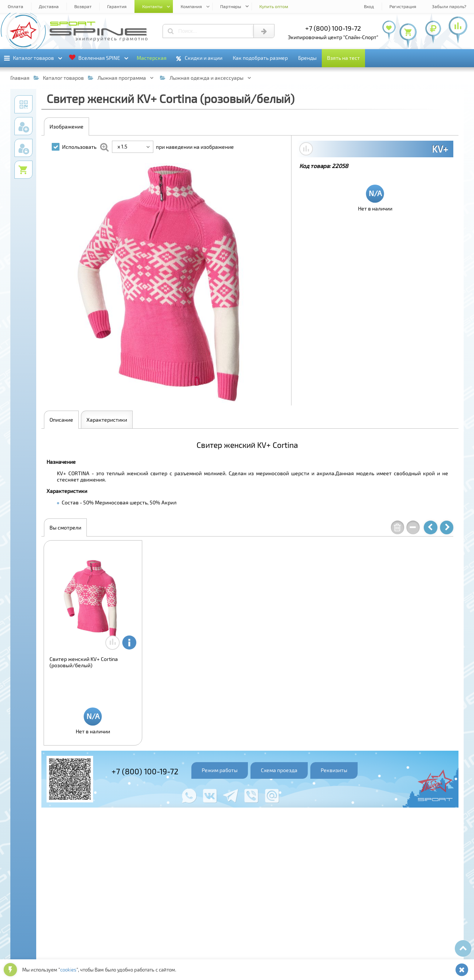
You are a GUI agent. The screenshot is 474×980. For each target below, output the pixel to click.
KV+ (440, 149)
